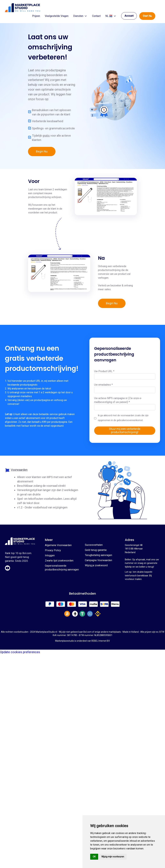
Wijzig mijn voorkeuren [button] (113, 857)
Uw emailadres (103, 385)
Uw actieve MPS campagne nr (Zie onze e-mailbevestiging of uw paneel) (118, 400)
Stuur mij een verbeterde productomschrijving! (125, 430)
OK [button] (94, 857)
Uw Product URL (104, 371)
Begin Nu (42, 151)
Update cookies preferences (20, 652)
